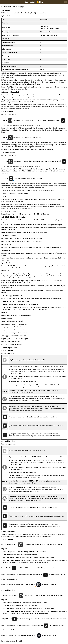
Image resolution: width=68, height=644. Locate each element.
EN (65, 2)
